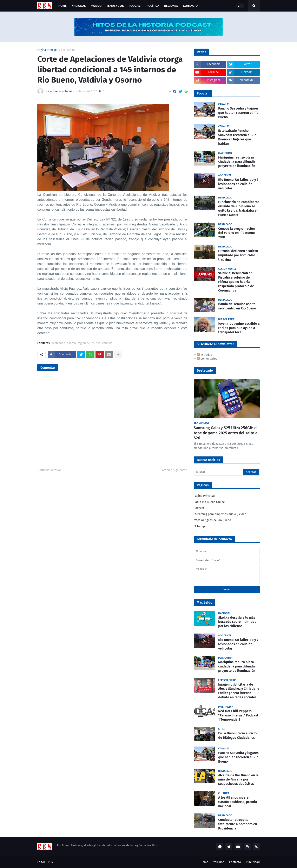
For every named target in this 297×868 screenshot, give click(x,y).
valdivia (107, 343)
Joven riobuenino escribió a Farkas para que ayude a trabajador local (239, 328)
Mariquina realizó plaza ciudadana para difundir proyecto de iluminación (237, 162)
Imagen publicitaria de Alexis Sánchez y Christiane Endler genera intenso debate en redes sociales (239, 691)
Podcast (199, 508)
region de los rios (89, 343)
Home (204, 862)
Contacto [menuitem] (190, 6)
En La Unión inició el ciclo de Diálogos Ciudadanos (237, 735)
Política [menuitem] (153, 6)
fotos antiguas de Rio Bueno (212, 520)
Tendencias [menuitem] (115, 6)
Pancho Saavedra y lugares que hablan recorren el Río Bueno (238, 113)
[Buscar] (227, 472)
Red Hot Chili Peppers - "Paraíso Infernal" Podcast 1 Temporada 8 (238, 715)
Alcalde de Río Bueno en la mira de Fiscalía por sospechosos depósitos (238, 780)
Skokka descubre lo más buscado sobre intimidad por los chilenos (237, 622)
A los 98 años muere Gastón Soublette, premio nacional (238, 802)
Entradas (205, 355)
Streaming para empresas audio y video (220, 514)
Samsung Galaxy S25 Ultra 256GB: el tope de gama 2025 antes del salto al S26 (226, 433)
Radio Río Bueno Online (209, 502)
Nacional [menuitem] (79, 6)
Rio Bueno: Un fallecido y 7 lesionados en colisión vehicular (238, 184)
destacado (68, 50)
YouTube (219, 862)
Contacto (235, 862)
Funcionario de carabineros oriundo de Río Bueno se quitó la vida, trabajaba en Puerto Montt (239, 208)
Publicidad (253, 862)
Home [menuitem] (62, 6)
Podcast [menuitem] (135, 6)
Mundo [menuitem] (96, 6)
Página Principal (48, 50)
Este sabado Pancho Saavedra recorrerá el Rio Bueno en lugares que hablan (237, 137)
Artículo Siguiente (174, 470)
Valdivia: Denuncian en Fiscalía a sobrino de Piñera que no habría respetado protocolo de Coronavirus (236, 282)
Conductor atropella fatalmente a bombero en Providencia (238, 824)
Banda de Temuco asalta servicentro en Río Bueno (237, 306)
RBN (51, 862)
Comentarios (207, 359)
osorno (71, 343)
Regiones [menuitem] (171, 6)
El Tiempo (200, 526)
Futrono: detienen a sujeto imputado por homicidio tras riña (238, 255)
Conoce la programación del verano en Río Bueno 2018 (236, 233)
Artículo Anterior (50, 470)
